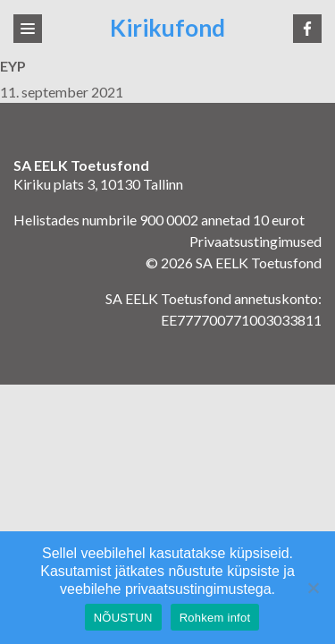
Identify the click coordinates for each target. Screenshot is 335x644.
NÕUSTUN (123, 618)
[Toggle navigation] (28, 29)
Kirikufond (167, 28)
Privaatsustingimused (255, 241)
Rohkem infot (215, 618)
